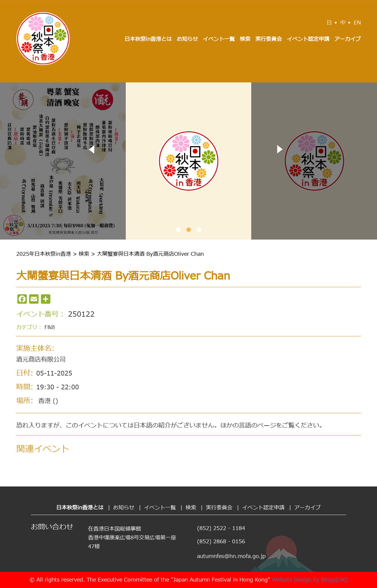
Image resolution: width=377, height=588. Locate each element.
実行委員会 (269, 39)
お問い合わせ (52, 527)
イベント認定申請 (308, 39)
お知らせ (187, 39)
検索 (245, 39)
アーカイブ (348, 39)
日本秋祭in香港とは (148, 39)
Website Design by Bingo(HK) (310, 580)
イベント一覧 (219, 39)
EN (357, 23)
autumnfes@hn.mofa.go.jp (231, 556)
